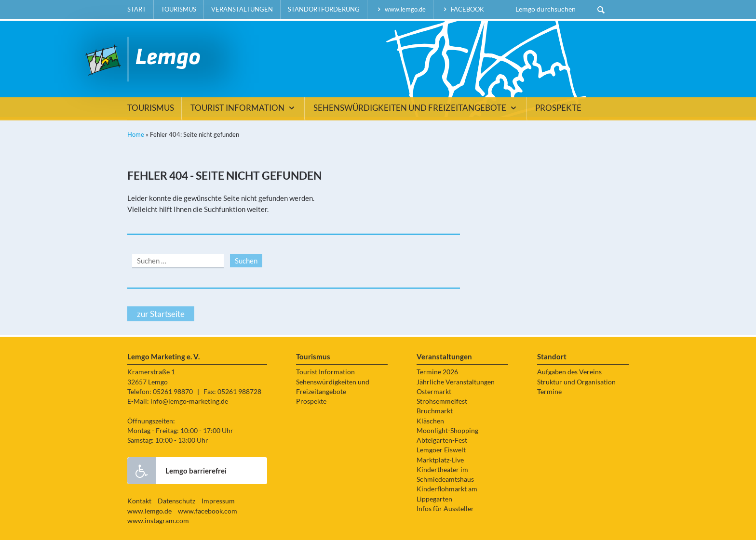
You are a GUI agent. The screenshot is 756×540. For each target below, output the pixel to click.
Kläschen (430, 421)
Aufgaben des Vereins (569, 372)
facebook (462, 9)
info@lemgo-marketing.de (189, 401)
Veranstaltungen (242, 9)
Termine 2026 (437, 372)
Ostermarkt (434, 392)
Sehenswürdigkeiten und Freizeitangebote (416, 108)
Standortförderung (324, 9)
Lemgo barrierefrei (177, 471)
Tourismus (179, 9)
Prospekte (558, 108)
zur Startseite (161, 314)
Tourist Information (244, 108)
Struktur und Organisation (576, 382)
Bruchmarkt (435, 411)
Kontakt (139, 501)
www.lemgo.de (400, 9)
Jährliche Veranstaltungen (456, 382)
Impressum (218, 501)
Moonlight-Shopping (447, 431)
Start (137, 9)
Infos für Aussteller (445, 509)
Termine (549, 392)
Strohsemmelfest (442, 401)
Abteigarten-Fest (442, 440)
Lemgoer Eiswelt (441, 450)
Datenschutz (176, 501)
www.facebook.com (208, 511)
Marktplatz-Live (440, 460)
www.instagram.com (158, 521)
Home (136, 134)
